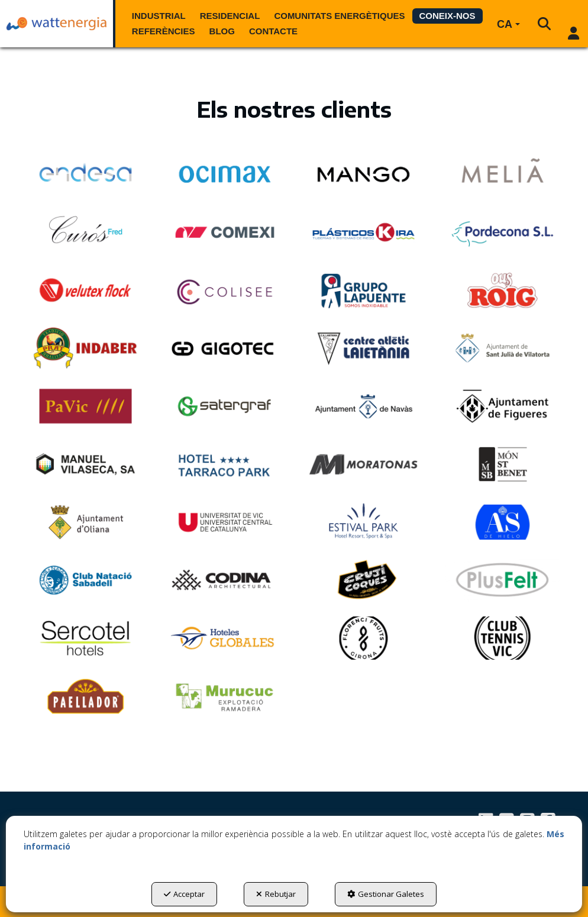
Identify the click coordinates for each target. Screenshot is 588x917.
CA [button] (508, 24)
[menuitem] (159, 16)
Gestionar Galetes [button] (386, 894)
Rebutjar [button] (276, 894)
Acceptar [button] (184, 894)
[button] (56, 24)
